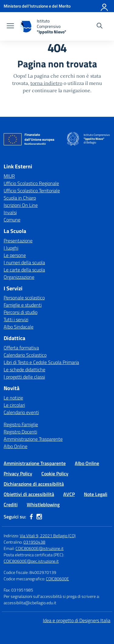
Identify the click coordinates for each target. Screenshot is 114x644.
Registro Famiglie (21, 424)
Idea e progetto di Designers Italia (77, 620)
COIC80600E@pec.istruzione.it (31, 561)
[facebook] (31, 517)
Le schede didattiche (24, 369)
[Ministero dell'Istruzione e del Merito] (37, 6)
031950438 (34, 542)
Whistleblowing (43, 504)
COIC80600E (57, 579)
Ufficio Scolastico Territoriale (32, 191)
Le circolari (14, 405)
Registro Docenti (20, 432)
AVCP (69, 494)
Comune (12, 220)
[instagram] (39, 517)
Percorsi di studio (21, 312)
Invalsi (10, 212)
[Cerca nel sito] (100, 26)
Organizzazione (19, 277)
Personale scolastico (24, 298)
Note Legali (96, 494)
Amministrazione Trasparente (33, 439)
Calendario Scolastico (25, 355)
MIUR (9, 176)
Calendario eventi (21, 412)
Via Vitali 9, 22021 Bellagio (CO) (48, 536)
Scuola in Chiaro (20, 198)
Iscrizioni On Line (21, 205)
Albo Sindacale (19, 327)
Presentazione (18, 241)
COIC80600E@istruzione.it (40, 548)
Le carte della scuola (24, 270)
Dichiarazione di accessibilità (34, 484)
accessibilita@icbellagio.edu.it (30, 603)
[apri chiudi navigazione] (10, 26)
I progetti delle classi (24, 377)
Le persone (15, 255)
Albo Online (16, 446)
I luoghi (11, 248)
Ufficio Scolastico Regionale (31, 183)
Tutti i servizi (16, 319)
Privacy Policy (18, 474)
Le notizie (13, 398)
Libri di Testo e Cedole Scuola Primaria (41, 362)
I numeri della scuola (24, 262)
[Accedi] (105, 6)
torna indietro (46, 83)
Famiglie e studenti (23, 305)
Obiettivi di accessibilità (29, 494)
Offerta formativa (21, 348)
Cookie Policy (55, 474)
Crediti (11, 504)
